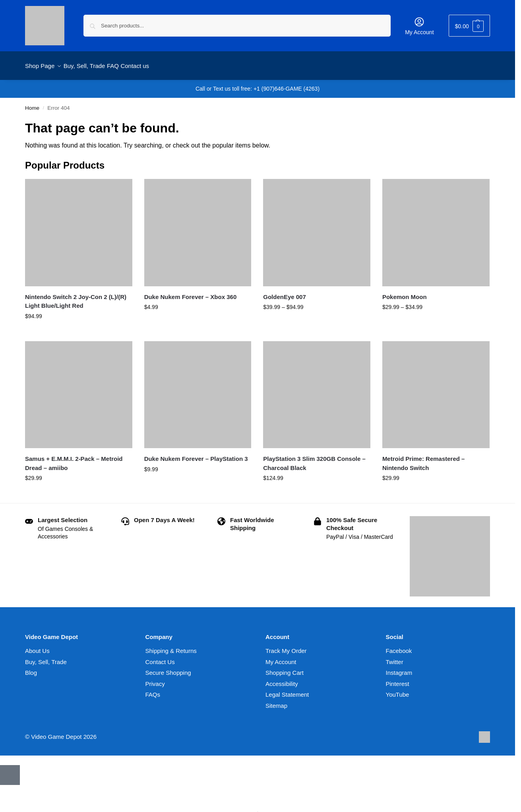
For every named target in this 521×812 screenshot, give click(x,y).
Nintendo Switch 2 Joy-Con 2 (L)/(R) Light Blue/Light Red (76, 297)
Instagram (399, 668)
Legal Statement (287, 690)
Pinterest (398, 679)
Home (32, 104)
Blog (31, 668)
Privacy (155, 679)
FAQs (153, 690)
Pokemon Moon (405, 292)
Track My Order (286, 646)
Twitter (395, 658)
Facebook (399, 646)
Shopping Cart (285, 668)
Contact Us (160, 658)
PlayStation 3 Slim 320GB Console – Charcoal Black (314, 459)
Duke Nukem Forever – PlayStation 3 (196, 454)
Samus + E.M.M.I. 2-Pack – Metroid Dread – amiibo (74, 459)
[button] (469, 26)
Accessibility (282, 679)
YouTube (398, 690)
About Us (37, 646)
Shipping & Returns (171, 646)
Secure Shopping (168, 668)
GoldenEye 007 (285, 292)
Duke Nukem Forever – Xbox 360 (191, 292)
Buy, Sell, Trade (46, 658)
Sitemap (276, 701)
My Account (419, 26)
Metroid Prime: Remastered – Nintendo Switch (424, 459)
